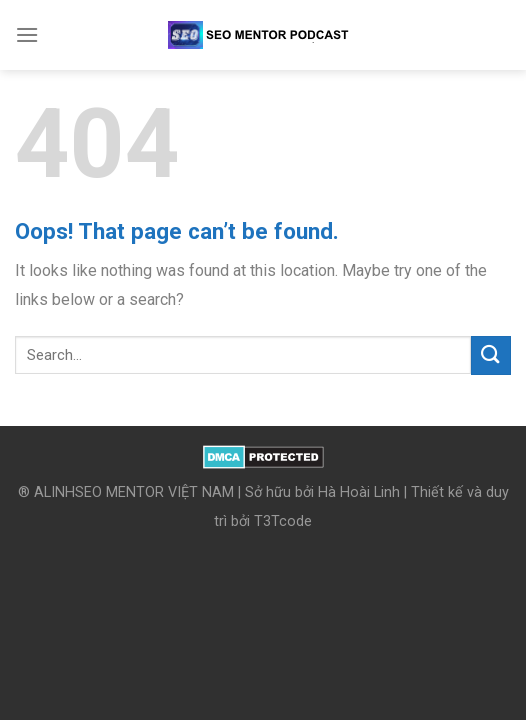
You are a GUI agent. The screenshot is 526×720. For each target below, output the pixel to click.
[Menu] (27, 34)
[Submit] (491, 355)
